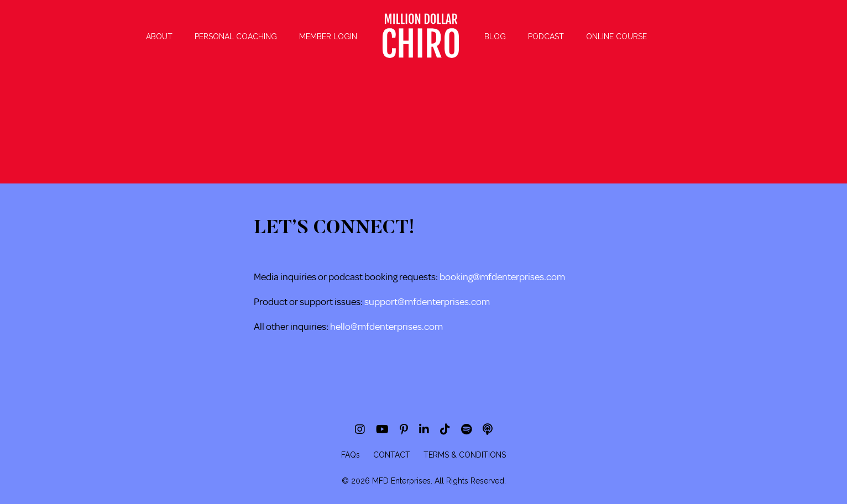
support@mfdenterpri (410, 302)
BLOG (495, 36)
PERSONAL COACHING (236, 36)
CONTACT (392, 455)
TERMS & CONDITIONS (465, 455)
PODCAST (546, 36)
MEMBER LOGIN (328, 36)
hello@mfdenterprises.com (386, 327)
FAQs (351, 455)
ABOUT (159, 36)
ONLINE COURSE (616, 36)
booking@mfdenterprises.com (502, 277)
